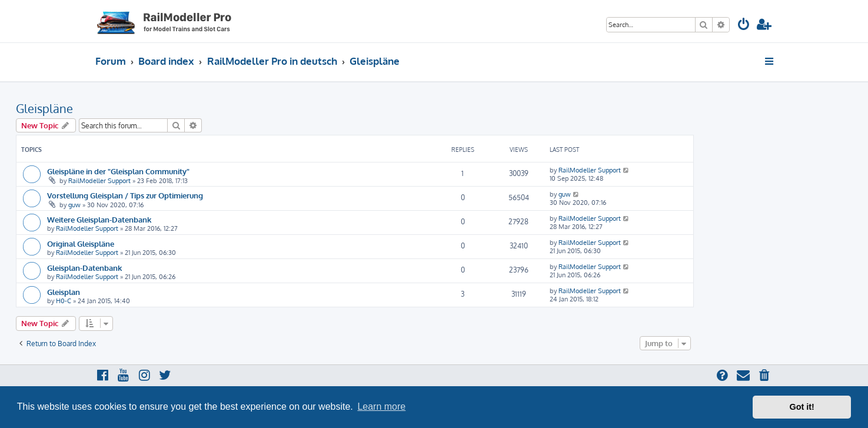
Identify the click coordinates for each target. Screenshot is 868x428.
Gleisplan (64, 292)
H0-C (64, 301)
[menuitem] (744, 26)
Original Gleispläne (81, 243)
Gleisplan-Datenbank (84, 268)
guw (74, 205)
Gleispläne (44, 108)
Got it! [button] (802, 407)
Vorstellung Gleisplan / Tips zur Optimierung (125, 195)
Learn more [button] (381, 407)
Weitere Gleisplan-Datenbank (99, 219)
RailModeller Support (99, 181)
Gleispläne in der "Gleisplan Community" (118, 171)
